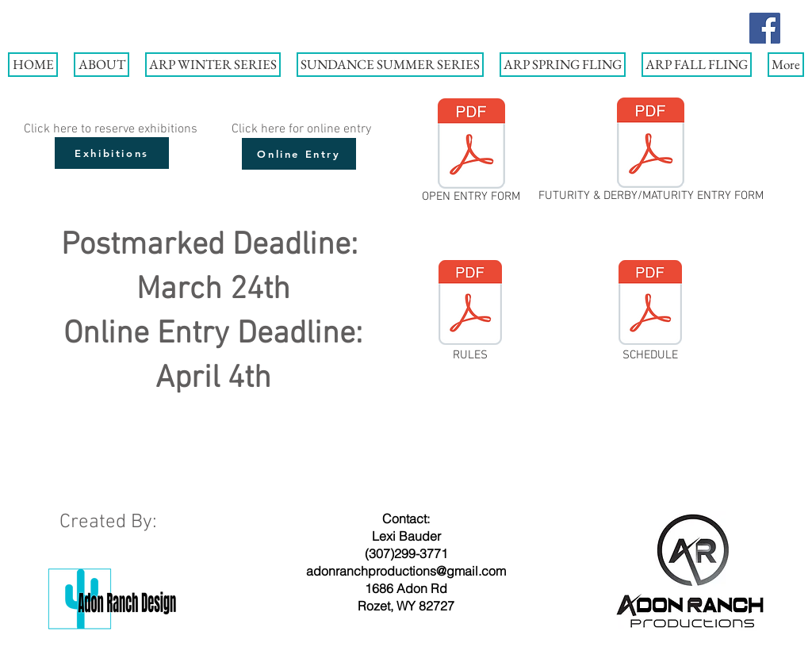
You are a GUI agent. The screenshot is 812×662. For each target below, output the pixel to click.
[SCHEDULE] (650, 312)
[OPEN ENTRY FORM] (471, 154)
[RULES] (470, 312)
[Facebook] (765, 28)
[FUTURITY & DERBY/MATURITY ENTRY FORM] (651, 153)
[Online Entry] (299, 154)
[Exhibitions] (112, 153)
